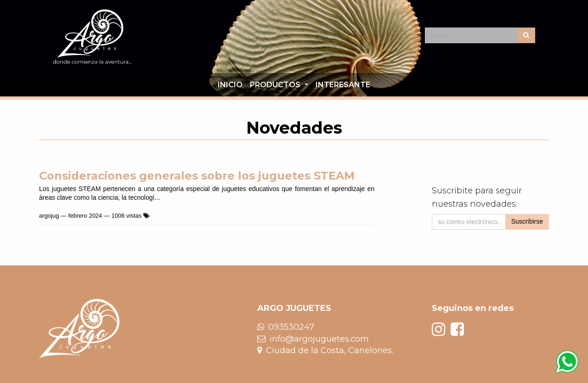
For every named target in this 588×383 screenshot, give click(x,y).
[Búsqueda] (526, 35)
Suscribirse (527, 221)
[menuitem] (230, 85)
